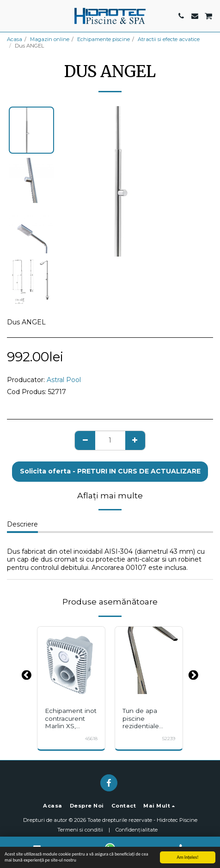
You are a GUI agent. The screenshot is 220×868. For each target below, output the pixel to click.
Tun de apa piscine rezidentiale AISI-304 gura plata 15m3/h (144, 726)
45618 (91, 739)
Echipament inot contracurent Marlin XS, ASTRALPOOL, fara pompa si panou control (71, 730)
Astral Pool (64, 380)
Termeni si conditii (80, 830)
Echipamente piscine (104, 39)
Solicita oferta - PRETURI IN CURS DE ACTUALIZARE (110, 471)
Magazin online (50, 39)
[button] (10, 16)
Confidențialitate (137, 830)
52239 (169, 739)
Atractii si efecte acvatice (169, 39)
